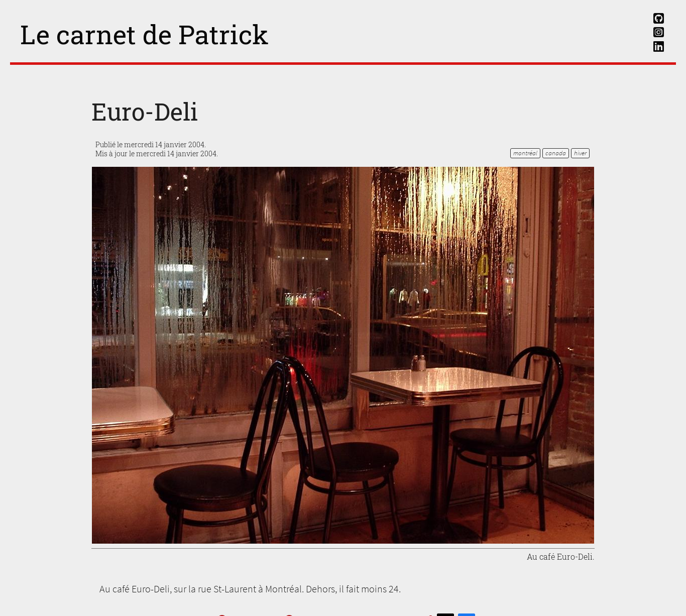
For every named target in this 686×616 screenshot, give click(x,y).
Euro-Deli (145, 111)
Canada (556, 153)
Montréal (525, 153)
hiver (580, 153)
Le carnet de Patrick (144, 34)
